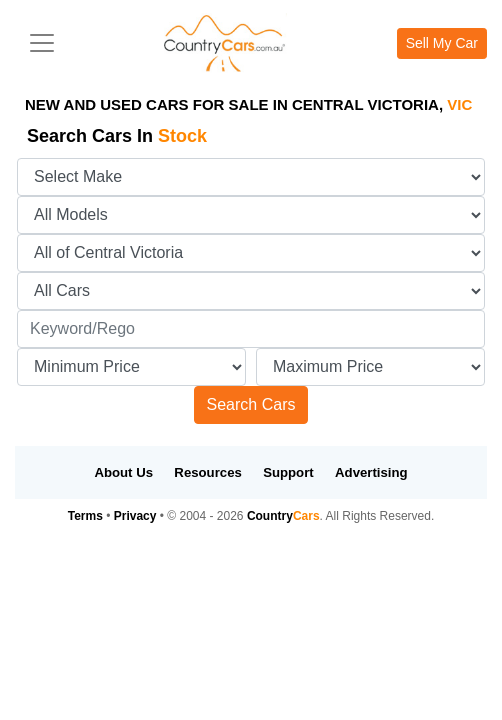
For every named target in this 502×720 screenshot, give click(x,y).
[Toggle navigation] (42, 43)
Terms (85, 516)
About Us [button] (123, 472)
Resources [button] (207, 472)
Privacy (135, 516)
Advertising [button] (371, 472)
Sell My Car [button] (442, 43)
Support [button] (288, 472)
